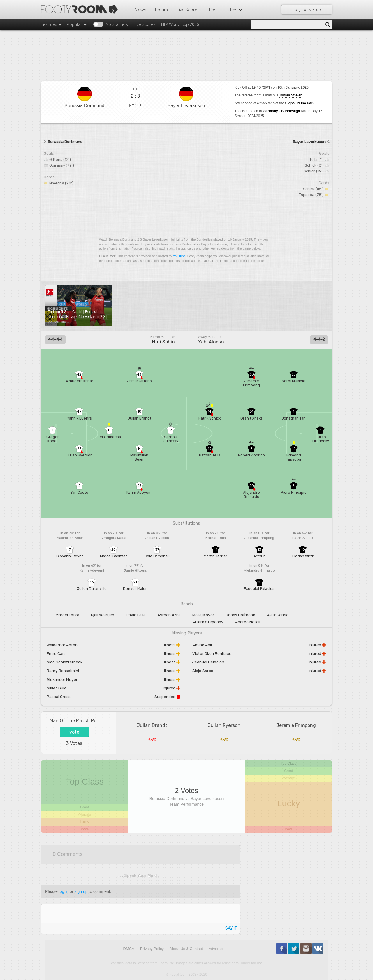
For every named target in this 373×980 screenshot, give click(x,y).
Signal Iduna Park (300, 103)
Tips (212, 10)
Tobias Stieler (291, 95)
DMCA (129, 949)
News (140, 10)
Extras (234, 10)
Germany (270, 111)
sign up (81, 891)
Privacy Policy (152, 949)
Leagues (52, 24)
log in (64, 891)
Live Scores (188, 10)
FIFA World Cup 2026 (180, 24)
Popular (77, 24)
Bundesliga (290, 111)
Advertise (217, 949)
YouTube (179, 256)
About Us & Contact (186, 949)
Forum (161, 10)
